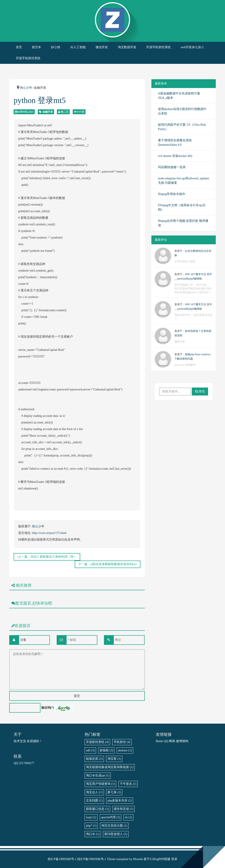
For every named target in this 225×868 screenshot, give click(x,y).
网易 (172, 741)
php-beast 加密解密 (185, 365)
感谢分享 (180, 342)
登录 (174, 859)
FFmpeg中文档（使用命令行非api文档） (182, 207)
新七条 (114, 792)
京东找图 (94, 801)
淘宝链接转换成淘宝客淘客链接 (110, 767)
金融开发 (48, 112)
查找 (200, 391)
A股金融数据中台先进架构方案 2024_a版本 (179, 96)
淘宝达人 (94, 792)
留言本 (36, 47)
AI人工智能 (78, 47)
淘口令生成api (98, 775)
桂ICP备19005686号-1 (62, 859)
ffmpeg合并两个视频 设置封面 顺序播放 (183, 223)
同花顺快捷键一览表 (172, 167)
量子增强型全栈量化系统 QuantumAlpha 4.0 (175, 143)
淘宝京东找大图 (114, 826)
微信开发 (102, 47)
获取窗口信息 (97, 809)
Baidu (159, 741)
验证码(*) (48, 708)
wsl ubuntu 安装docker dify (175, 156)
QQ (166, 741)
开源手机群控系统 (158, 47)
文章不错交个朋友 (185, 261)
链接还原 (94, 759)
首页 (19, 47)
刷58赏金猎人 (116, 834)
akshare (125, 750)
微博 (179, 741)
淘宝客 (114, 759)
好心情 (56, 47)
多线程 (106, 750)
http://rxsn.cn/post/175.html (49, 533)
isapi (91, 817)
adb (90, 750)
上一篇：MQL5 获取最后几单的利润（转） (47, 557)
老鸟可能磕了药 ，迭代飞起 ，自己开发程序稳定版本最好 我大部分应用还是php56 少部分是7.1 (193, 289)
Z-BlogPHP (157, 859)
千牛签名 (128, 784)
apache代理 (111, 817)
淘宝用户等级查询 (100, 784)
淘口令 (93, 834)
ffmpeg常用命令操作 (172, 194)
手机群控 (122, 742)
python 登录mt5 (40, 100)
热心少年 (26, 88)
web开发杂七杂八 (192, 47)
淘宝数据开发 (127, 47)
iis (128, 817)
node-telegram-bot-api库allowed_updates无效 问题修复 (184, 181)
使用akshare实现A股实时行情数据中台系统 (182, 111)
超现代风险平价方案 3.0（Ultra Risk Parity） (182, 127)
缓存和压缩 (123, 809)
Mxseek (138, 859)
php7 (91, 826)
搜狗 (185, 741)
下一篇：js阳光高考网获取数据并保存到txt (108, 564)
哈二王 (65, 112)
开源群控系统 (97, 742)
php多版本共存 (120, 801)
